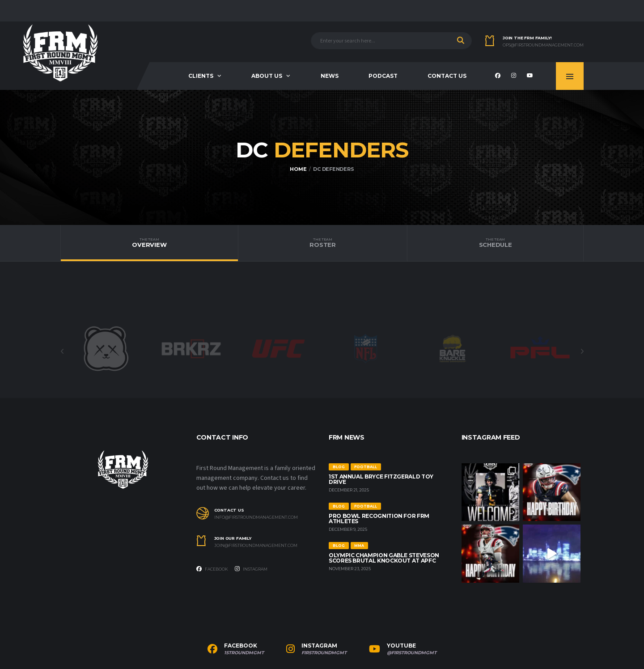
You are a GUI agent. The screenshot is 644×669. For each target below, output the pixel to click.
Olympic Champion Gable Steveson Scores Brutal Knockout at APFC (384, 558)
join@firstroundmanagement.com (256, 546)
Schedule (495, 243)
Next (582, 351)
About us (267, 76)
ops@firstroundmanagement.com (543, 45)
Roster (323, 243)
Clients (201, 76)
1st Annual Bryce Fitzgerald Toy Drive (381, 479)
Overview (149, 243)
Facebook (212, 569)
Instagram (251, 569)
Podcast (383, 76)
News (330, 76)
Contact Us (447, 76)
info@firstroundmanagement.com (256, 517)
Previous (62, 351)
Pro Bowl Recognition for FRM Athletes (379, 519)
